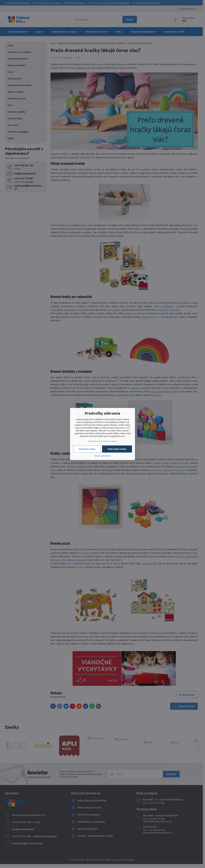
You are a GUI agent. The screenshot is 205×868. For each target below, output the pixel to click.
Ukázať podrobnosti (103, 456)
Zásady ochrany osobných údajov (103, 441)
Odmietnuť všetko (87, 449)
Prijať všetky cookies (117, 449)
